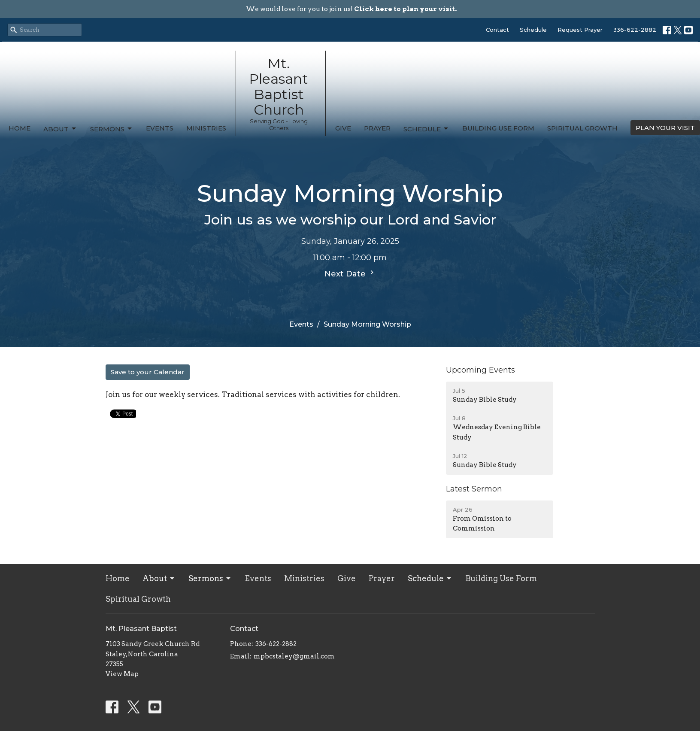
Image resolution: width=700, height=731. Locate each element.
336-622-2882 (635, 30)
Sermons (112, 129)
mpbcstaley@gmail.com (294, 656)
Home (20, 128)
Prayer (377, 128)
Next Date (350, 273)
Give (343, 128)
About (60, 129)
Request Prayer (580, 30)
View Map (122, 674)
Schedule (533, 30)
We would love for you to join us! (351, 9)
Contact (497, 30)
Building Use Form (498, 128)
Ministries (206, 128)
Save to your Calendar (148, 372)
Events (160, 128)
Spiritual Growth (582, 128)
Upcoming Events (480, 370)
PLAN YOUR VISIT (665, 128)
